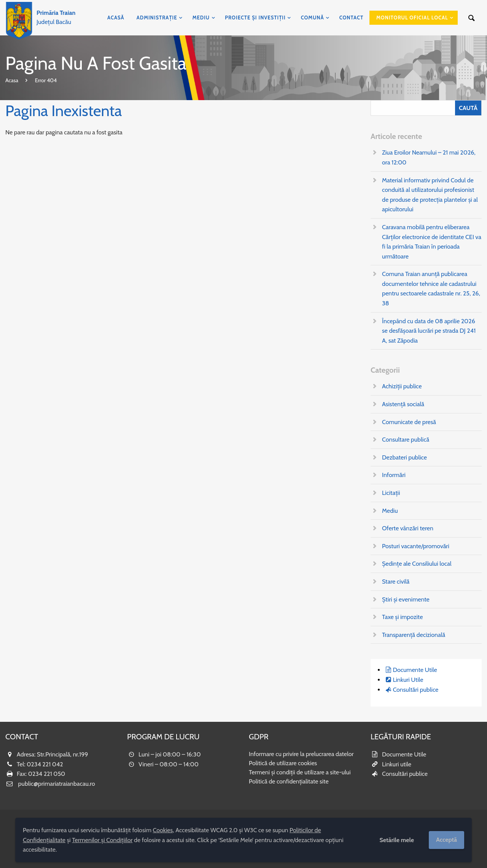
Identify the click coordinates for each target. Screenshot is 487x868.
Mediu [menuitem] (201, 18)
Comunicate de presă (409, 422)
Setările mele (397, 840)
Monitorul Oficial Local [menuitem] (412, 18)
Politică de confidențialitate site (289, 781)
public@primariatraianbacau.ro (57, 784)
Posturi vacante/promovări (416, 546)
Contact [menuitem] (352, 18)
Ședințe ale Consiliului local (417, 564)
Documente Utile (415, 670)
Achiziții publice (402, 386)
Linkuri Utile (408, 680)
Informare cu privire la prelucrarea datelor (301, 754)
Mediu (390, 511)
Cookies (163, 830)
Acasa (12, 80)
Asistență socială (403, 404)
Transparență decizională (414, 635)
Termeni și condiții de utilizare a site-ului (300, 772)
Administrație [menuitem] (157, 18)
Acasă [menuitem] (116, 18)
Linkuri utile (397, 764)
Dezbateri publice (404, 457)
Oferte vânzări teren (408, 528)
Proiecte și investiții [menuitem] (255, 18)
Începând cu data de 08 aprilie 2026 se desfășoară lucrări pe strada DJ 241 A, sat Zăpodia (429, 331)
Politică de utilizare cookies (283, 763)
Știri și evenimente (406, 599)
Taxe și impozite (402, 617)
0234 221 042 (45, 764)
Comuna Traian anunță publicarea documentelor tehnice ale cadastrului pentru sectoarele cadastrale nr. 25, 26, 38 (431, 289)
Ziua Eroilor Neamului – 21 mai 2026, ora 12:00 (429, 157)
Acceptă (446, 840)
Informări (394, 475)
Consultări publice (415, 690)
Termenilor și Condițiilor (102, 840)
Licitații (391, 493)
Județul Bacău (56, 17)
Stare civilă (396, 582)
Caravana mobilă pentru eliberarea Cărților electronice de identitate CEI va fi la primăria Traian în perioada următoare (432, 242)
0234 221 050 (47, 774)
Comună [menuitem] (313, 18)
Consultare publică (406, 440)
